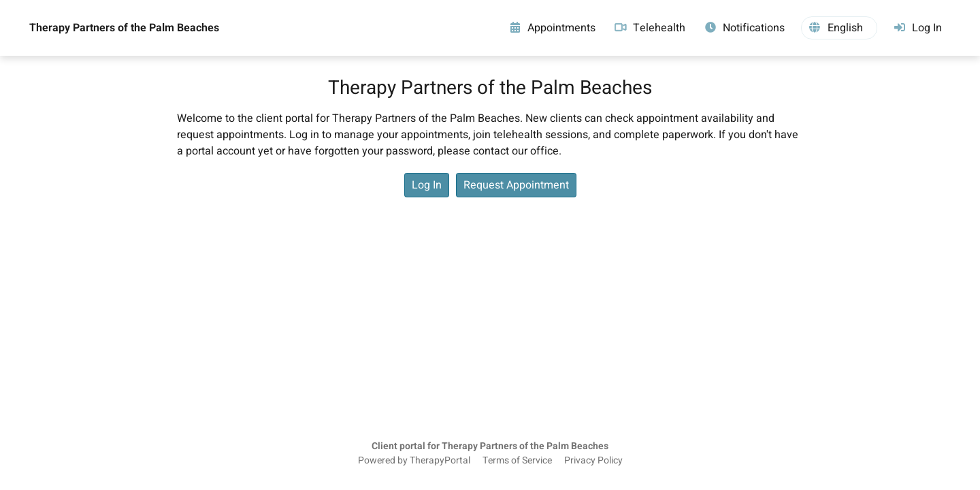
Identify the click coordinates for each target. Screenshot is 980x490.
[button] (839, 28)
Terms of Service (517, 461)
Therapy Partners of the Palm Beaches (124, 28)
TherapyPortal (440, 461)
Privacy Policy (593, 461)
